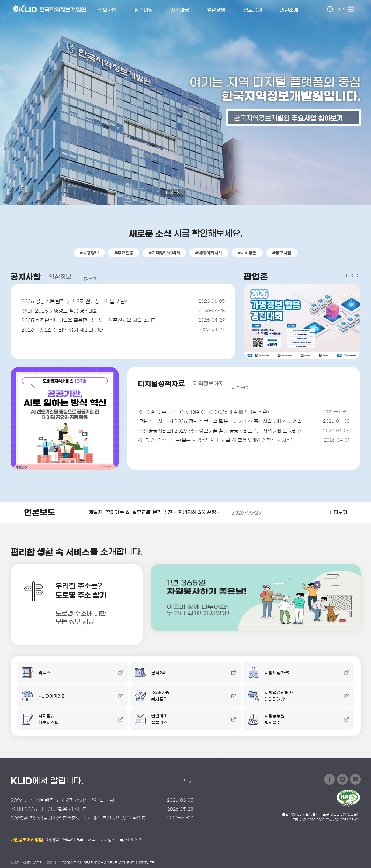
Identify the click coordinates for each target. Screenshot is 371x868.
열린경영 (216, 10)
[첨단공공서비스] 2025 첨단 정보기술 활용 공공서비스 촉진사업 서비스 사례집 (229, 435)
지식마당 (180, 10)
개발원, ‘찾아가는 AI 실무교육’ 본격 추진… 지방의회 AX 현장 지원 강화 (172, 513)
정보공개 (253, 10)
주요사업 (107, 10)
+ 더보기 (95, 277)
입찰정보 (64, 277)
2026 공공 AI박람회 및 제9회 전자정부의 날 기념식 (82, 302)
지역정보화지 (223, 384)
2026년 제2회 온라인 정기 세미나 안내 (67, 335)
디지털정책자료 (167, 384)
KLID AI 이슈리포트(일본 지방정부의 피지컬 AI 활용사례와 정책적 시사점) (226, 445)
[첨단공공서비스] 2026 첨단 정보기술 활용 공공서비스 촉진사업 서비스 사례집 (229, 424)
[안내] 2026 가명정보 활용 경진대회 (64, 313)
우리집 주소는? (93, 606)
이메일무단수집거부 (65, 840)
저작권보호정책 (101, 840)
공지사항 (27, 277)
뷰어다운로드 (132, 840)
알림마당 (144, 10)
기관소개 (289, 10)
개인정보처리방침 (27, 840)
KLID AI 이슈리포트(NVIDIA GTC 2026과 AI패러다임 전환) (213, 413)
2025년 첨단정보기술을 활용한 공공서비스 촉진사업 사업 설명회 (97, 324)
